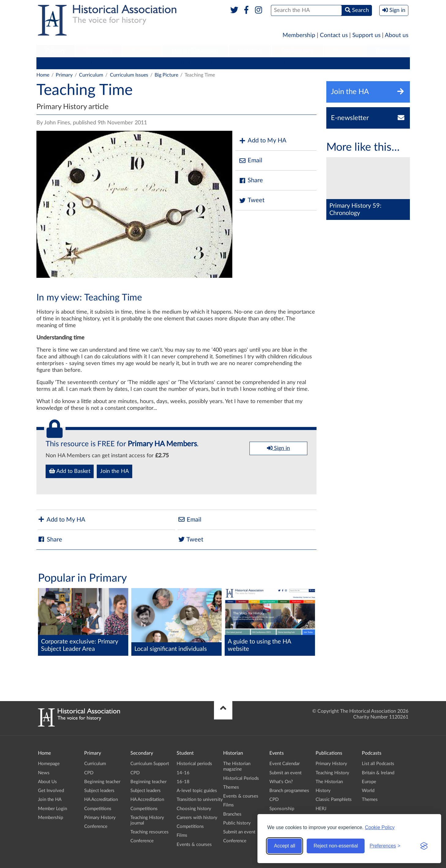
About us (397, 35)
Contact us (334, 35)
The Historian (329, 782)
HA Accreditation (200, 63)
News (44, 773)
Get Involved (51, 791)
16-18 (183, 782)
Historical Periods (241, 778)
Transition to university (200, 800)
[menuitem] (56, 51)
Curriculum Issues (129, 75)
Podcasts (345, 51)
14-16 (183, 773)
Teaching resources (150, 832)
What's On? (281, 782)
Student (142, 51)
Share (251, 181)
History (323, 791)
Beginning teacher (111, 63)
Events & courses (194, 845)
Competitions (243, 63)
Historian (250, 51)
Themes (231, 787)
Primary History (283, 63)
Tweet (251, 200)
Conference (322, 63)
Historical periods (194, 764)
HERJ (321, 809)
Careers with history (197, 818)
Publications (297, 51)
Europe (369, 782)
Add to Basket (70, 471)
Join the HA (114, 471)
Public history (237, 823)
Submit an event (239, 832)
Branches (388, 51)
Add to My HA (262, 141)
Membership (299, 35)
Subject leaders (156, 63)
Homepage (49, 764)
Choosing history (194, 809)
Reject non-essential (336, 846)
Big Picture (166, 75)
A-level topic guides (197, 791)
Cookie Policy (380, 827)
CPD (78, 63)
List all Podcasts (378, 764)
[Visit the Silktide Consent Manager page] (424, 846)
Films (182, 835)
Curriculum (52, 63)
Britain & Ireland (378, 773)
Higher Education (195, 51)
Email (250, 161)
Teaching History (332, 773)
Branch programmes (289, 791)
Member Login (52, 809)
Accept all (285, 846)
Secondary (99, 51)
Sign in (278, 448)
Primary (56, 51)
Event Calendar (285, 764)
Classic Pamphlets (334, 800)
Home (43, 75)
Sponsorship (282, 809)
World (368, 791)
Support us (366, 35)
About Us (47, 782)
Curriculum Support (150, 764)
